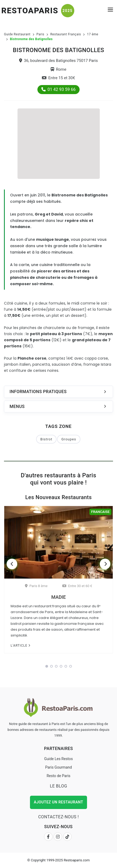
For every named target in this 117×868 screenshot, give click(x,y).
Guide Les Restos (58, 759)
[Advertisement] (59, 143)
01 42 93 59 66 (59, 89)
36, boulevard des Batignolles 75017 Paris (59, 61)
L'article (20, 646)
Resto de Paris (59, 776)
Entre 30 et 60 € (77, 586)
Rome (59, 69)
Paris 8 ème (36, 586)
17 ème (93, 34)
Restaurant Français (66, 34)
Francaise (100, 512)
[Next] (105, 564)
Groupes (69, 439)
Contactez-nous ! (59, 817)
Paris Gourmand (59, 767)
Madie (58, 597)
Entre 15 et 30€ (59, 78)
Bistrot (46, 439)
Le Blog (59, 786)
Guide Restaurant (17, 34)
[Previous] (12, 564)
